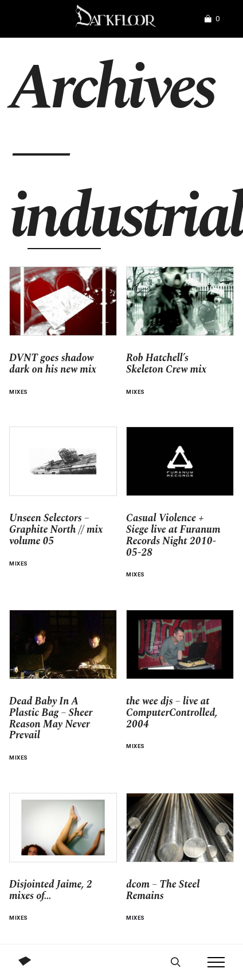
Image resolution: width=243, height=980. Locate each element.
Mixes (19, 392)
